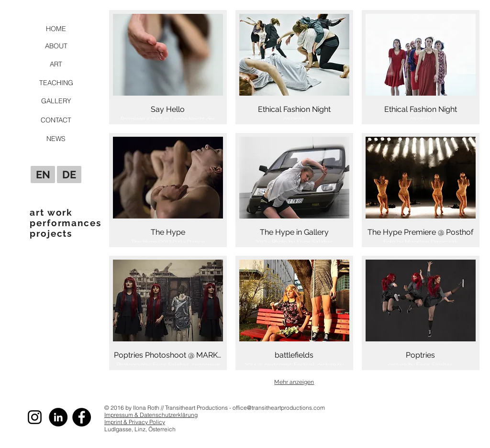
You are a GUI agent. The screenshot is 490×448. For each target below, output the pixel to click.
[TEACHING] (56, 83)
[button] (168, 67)
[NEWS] (56, 139)
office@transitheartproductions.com (279, 408)
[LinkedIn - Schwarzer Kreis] (58, 417)
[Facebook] (82, 417)
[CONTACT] (56, 120)
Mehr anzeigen (294, 382)
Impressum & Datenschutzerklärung (151, 415)
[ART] (56, 64)
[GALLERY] (56, 101)
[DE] (69, 175)
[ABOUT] (56, 46)
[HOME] (56, 29)
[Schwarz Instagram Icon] (35, 417)
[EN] (43, 175)
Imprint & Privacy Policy (135, 422)
